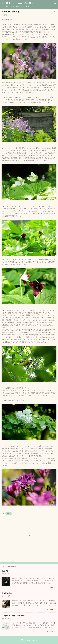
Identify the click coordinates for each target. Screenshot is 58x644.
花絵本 (9, 514)
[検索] (55, 4)
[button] (55, 12)
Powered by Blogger (29, 640)
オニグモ (5, 571)
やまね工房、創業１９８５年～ (14, 616)
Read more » (52, 587)
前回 (3, 20)
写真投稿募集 (7, 593)
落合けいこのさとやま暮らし (21, 3)
